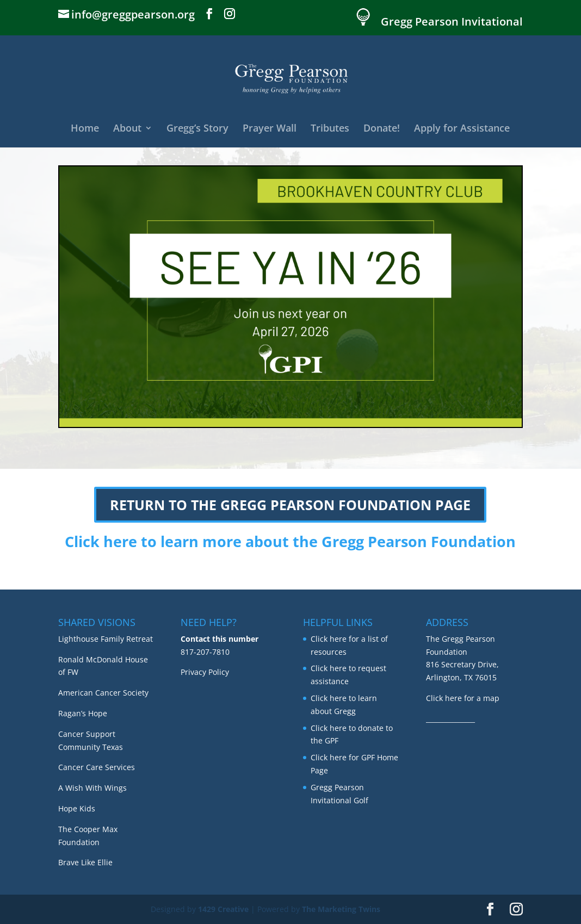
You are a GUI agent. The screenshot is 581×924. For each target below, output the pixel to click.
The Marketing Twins (341, 909)
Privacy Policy (205, 672)
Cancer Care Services (97, 767)
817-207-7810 (205, 652)
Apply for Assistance (462, 129)
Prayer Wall (270, 129)
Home (85, 129)
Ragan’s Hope (83, 713)
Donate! (382, 129)
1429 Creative (223, 909)
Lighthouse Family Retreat (106, 639)
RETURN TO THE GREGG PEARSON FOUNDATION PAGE (290, 505)
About (127, 129)
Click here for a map (463, 698)
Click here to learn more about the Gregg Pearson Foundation (290, 541)
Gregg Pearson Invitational (452, 23)
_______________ (450, 719)
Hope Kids (77, 808)
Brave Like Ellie (85, 862)
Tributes (330, 129)
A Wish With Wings (92, 788)
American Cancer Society (103, 693)
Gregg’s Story (197, 129)
